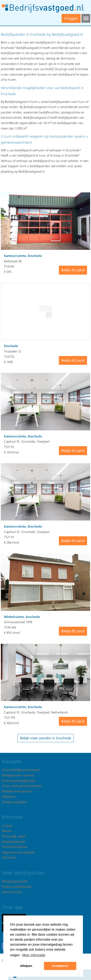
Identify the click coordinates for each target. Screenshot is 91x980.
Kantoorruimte (12, 892)
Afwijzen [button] (26, 966)
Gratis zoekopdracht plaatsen (22, 786)
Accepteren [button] (60, 966)
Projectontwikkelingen (17, 886)
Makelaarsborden (14, 841)
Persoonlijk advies (14, 836)
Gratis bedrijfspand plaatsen (21, 770)
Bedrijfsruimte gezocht (17, 791)
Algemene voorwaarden (19, 852)
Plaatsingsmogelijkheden (19, 780)
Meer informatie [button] (34, 955)
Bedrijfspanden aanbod (18, 775)
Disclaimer (9, 857)
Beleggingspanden (15, 881)
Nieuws (7, 831)
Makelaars (9, 796)
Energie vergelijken (15, 802)
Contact (7, 825)
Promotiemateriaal (15, 847)
